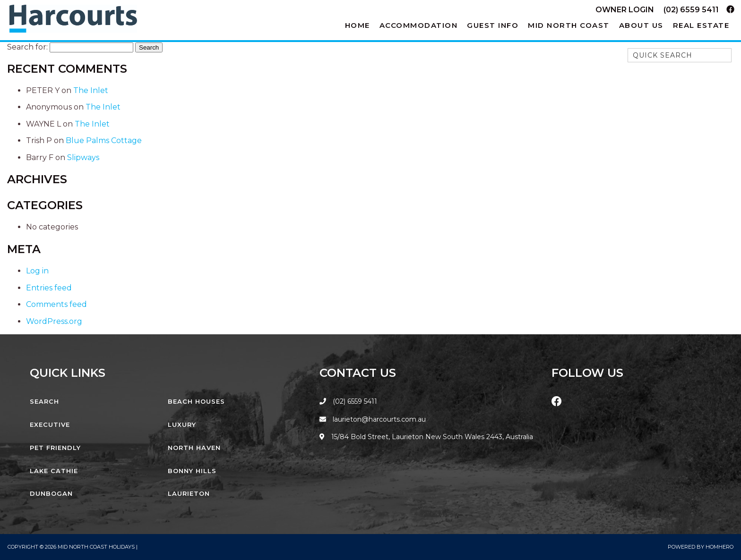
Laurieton (189, 493)
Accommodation (419, 25)
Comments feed (56, 304)
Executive (50, 424)
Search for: (27, 47)
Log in (37, 271)
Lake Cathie (54, 471)
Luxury (182, 424)
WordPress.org (54, 321)
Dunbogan (51, 493)
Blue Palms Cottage (104, 140)
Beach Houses (196, 401)
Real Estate (701, 25)
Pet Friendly (55, 448)
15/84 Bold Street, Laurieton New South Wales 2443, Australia (426, 437)
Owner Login (625, 10)
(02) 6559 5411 (691, 10)
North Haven (194, 448)
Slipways (83, 157)
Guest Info (493, 25)
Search (44, 401)
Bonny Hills (192, 471)
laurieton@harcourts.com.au (373, 419)
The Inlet (91, 90)
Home (358, 25)
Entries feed (49, 288)
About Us (641, 25)
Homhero (719, 547)
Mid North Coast (569, 25)
